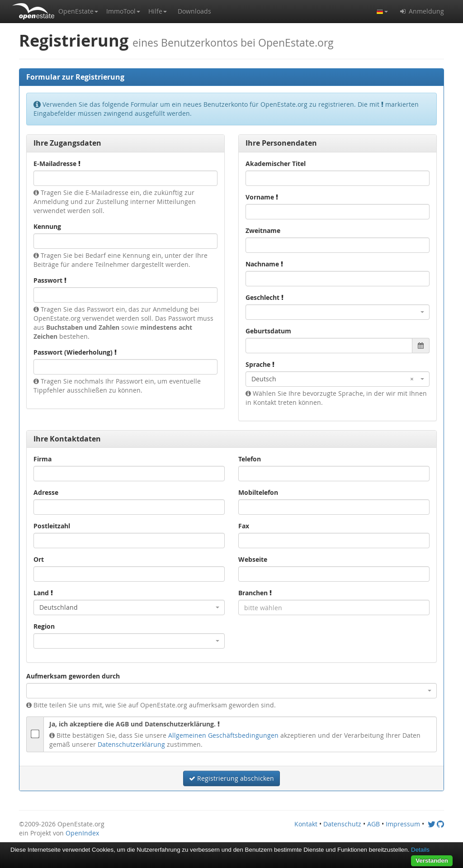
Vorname (262, 197)
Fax (244, 526)
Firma (43, 459)
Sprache (260, 364)
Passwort (50, 280)
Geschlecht (265, 297)
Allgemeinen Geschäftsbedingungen (223, 735)
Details (420, 850)
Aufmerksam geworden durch (73, 676)
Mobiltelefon (258, 492)
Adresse (46, 492)
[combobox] (338, 312)
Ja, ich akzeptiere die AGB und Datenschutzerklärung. (135, 724)
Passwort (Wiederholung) (75, 352)
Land (43, 593)
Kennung (47, 226)
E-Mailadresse (57, 164)
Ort (39, 559)
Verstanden (432, 861)
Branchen (255, 593)
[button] (78, 11)
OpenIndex (82, 833)
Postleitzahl (52, 526)
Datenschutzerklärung (131, 744)
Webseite (253, 559)
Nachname (264, 264)
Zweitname (263, 230)
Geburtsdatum (268, 331)
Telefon (250, 459)
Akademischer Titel (276, 164)
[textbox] (334, 607)
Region (44, 626)
